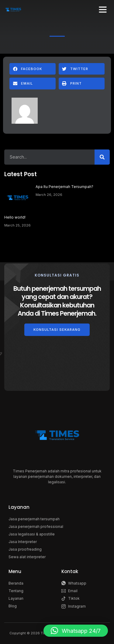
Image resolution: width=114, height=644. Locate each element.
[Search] (102, 157)
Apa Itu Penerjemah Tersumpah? (64, 187)
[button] (103, 9)
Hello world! (15, 217)
